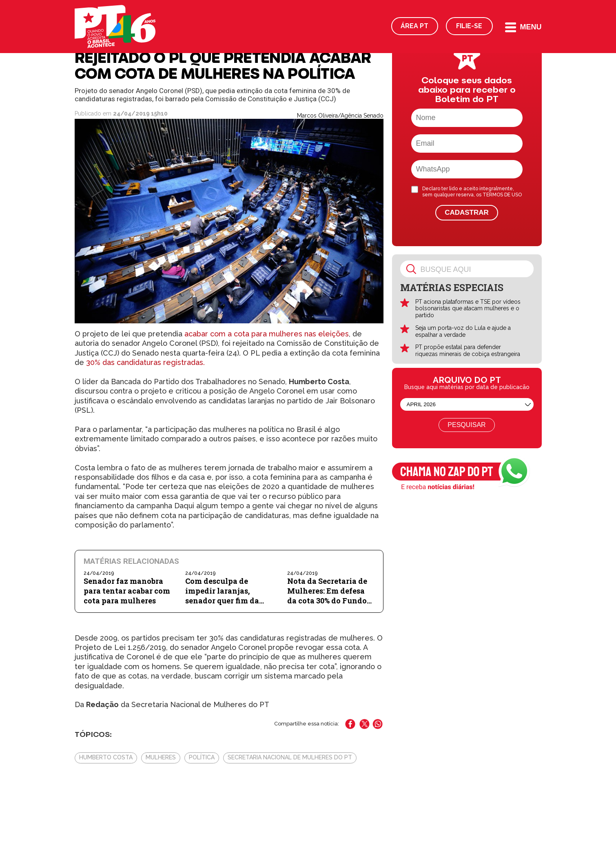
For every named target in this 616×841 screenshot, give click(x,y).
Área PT (414, 26)
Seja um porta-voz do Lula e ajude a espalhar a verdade (463, 331)
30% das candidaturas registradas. (145, 362)
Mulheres (161, 757)
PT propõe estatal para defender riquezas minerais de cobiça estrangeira (468, 350)
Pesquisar (466, 425)
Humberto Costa (106, 757)
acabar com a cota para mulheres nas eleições (267, 334)
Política (202, 757)
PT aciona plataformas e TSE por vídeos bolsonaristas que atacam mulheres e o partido (468, 309)
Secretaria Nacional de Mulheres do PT (290, 757)
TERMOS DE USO (502, 195)
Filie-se (469, 26)
